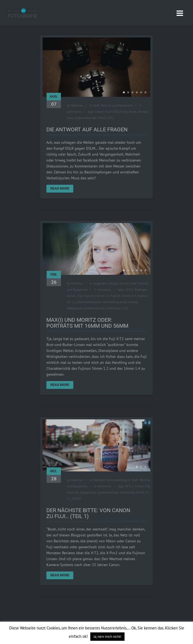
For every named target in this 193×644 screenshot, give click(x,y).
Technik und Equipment (117, 105)
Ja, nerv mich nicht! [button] (107, 637)
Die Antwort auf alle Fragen (87, 129)
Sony (70, 118)
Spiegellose (75, 308)
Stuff (96, 105)
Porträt (124, 283)
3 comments (103, 290)
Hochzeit (99, 480)
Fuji (125, 112)
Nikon (133, 112)
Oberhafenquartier (115, 302)
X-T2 (111, 118)
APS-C (129, 290)
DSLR (118, 112)
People (113, 283)
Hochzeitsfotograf (118, 480)
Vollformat (114, 308)
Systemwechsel (85, 118)
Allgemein (100, 283)
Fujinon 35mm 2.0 (123, 296)
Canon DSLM (104, 112)
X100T (77, 499)
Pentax (143, 112)
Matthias (77, 105)
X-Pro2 (102, 118)
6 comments (103, 486)
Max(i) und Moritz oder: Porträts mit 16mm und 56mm (87, 323)
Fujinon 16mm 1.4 (96, 296)
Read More (60, 188)
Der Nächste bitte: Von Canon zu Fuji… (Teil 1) (88, 513)
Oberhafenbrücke (89, 302)
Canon (139, 486)
